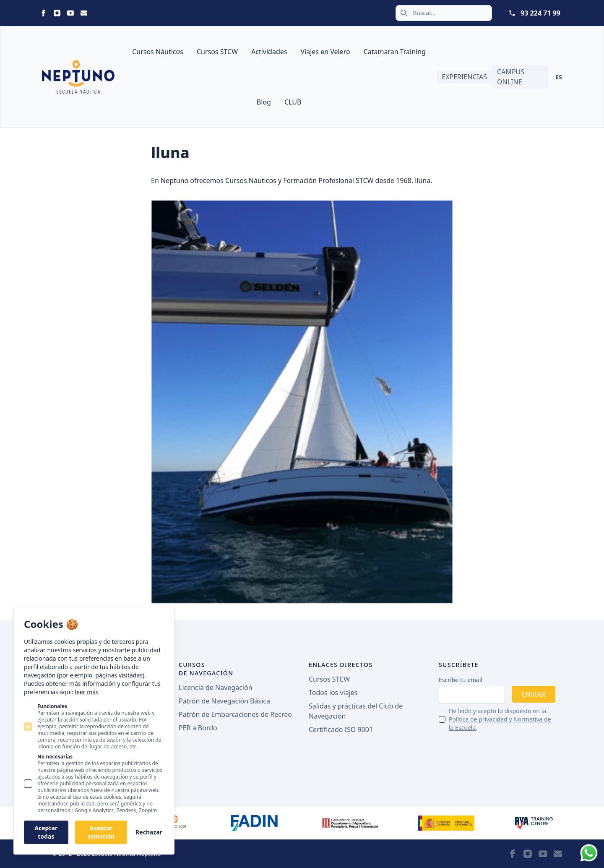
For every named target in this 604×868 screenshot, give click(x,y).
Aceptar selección (101, 832)
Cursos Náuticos (158, 52)
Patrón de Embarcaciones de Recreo (235, 714)
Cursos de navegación (206, 669)
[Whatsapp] (589, 853)
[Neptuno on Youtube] (70, 13)
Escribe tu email (461, 680)
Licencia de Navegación (216, 688)
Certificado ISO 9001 (341, 729)
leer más (86, 692)
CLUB (293, 102)
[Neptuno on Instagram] (57, 13)
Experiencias (464, 77)
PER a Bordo (198, 728)
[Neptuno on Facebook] (44, 13)
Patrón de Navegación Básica (224, 701)
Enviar (534, 694)
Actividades (269, 52)
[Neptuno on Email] (84, 13)
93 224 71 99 (540, 13)
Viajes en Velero (325, 52)
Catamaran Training (395, 52)
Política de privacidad (478, 719)
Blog (264, 102)
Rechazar (149, 832)
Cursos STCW (217, 52)
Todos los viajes (333, 693)
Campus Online (511, 77)
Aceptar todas (46, 832)
